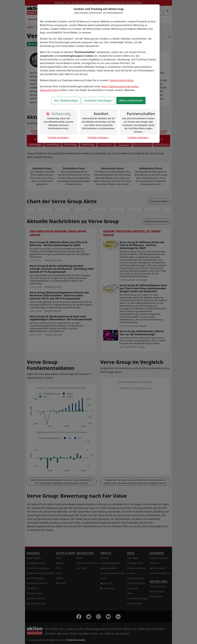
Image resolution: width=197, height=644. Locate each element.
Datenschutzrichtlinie (121, 80)
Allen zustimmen (131, 100)
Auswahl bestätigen (98, 100)
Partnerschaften (141, 114)
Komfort (101, 114)
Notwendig (61, 114)
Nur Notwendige (66, 100)
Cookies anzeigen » (59, 137)
